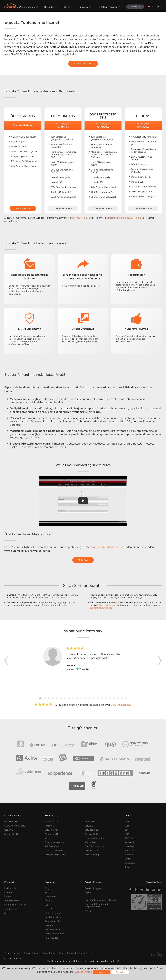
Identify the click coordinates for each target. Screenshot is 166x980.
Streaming (130, 863)
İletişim (8, 897)
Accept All (102, 972)
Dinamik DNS (51, 821)
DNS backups (91, 830)
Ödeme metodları (53, 921)
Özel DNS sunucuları (95, 846)
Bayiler (88, 892)
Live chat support (108, 605)
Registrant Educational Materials (101, 900)
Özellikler (49, 901)
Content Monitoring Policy (72, 953)
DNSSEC (89, 826)
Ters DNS (49, 826)
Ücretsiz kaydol (83, 64)
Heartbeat (130, 846)
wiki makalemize (80, 218)
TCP (127, 834)
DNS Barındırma (27, 7)
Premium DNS (11, 821)
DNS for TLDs (91, 850)
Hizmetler (49, 7)
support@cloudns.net (105, 547)
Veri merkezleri (12, 901)
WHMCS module (53, 913)
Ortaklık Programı (108, 7)
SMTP (128, 859)
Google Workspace (54, 842)
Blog (47, 888)
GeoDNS (9, 830)
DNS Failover (51, 830)
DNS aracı (49, 925)
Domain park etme (54, 850)
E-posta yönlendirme (95, 838)
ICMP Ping (130, 838)
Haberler (9, 892)
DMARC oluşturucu (54, 934)
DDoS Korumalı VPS (55, 855)
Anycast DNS (91, 834)
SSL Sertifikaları (52, 846)
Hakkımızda (10, 888)
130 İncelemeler (121, 705)
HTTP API (50, 909)
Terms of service (12, 953)
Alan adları (90, 842)
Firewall (129, 855)
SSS (46, 905)
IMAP (127, 867)
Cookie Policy (49, 953)
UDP (127, 830)
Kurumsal (84, 7)
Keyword (129, 842)
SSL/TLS (129, 850)
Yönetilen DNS (52, 834)
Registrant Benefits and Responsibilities (96, 905)
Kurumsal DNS (12, 834)
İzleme (67, 7)
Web (127, 826)
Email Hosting (92, 855)
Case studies (51, 897)
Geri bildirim (11, 909)
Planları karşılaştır (63, 208)
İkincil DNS (90, 821)
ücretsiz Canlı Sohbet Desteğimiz (124, 218)
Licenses (93, 953)
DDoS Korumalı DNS (15, 826)
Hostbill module (53, 917)
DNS (127, 821)
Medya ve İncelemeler (15, 905)
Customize (120, 972)
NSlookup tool (52, 938)
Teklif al (83, 560)
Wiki (47, 892)
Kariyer (8, 913)
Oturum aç (135, 7)
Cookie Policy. (83, 972)
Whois (88, 911)
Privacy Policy (31, 953)
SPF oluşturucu (52, 930)
